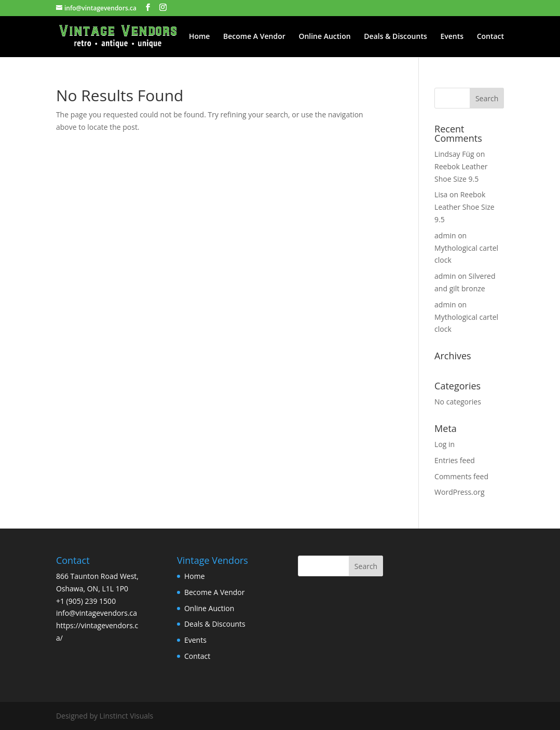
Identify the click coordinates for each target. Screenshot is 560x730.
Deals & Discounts (395, 37)
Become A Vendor (254, 37)
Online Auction (324, 37)
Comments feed (461, 476)
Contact (490, 37)
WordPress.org (459, 492)
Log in (445, 444)
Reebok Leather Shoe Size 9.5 (465, 207)
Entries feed (455, 460)
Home (200, 37)
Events (452, 37)
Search (366, 566)
